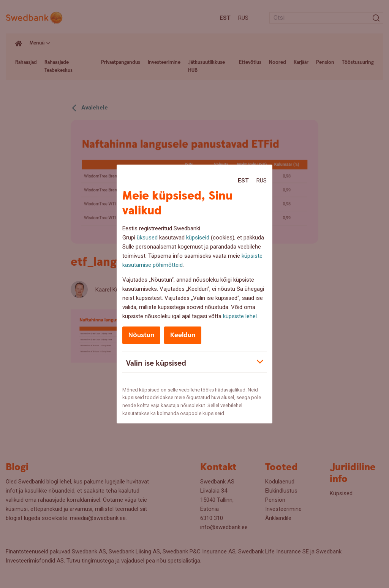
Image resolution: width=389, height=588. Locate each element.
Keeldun (183, 335)
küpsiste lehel (240, 316)
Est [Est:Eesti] (243, 181)
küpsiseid (198, 238)
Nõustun (141, 335)
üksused (147, 238)
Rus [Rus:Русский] (262, 181)
